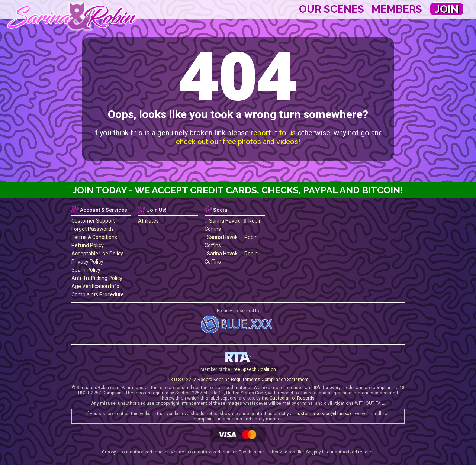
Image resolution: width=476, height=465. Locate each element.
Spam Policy (86, 270)
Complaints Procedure (98, 294)
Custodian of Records (292, 398)
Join (447, 9)
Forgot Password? (93, 229)
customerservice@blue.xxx (323, 414)
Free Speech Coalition (254, 369)
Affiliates (148, 221)
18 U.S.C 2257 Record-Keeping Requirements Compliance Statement (238, 380)
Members (397, 9)
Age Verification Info (95, 286)
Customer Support (93, 221)
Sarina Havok (222, 221)
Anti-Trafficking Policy (97, 278)
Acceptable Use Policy (97, 254)
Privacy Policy (87, 262)
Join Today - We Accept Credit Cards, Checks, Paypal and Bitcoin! (238, 190)
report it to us (273, 133)
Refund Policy (88, 245)
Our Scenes (332, 9)
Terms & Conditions (94, 237)
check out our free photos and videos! (238, 142)
